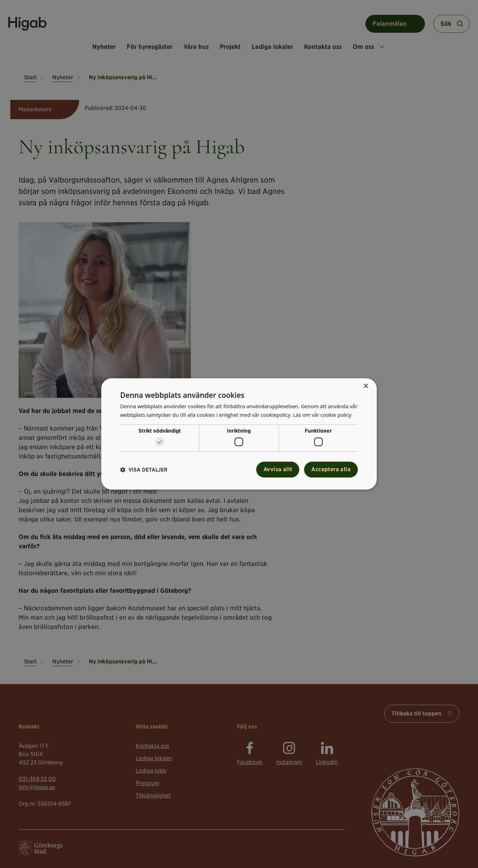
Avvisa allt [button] (278, 470)
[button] (144, 470)
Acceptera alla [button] (331, 470)
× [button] (366, 386)
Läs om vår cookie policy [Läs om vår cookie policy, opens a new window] (322, 415)
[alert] (239, 434)
